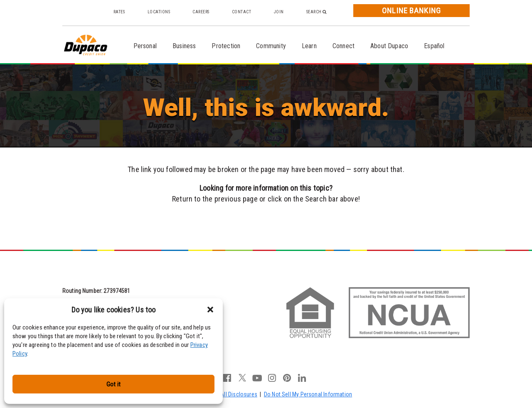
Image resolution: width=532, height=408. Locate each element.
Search (316, 12)
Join (279, 12)
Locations (159, 12)
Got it (113, 384)
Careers (201, 12)
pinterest (287, 378)
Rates (119, 12)
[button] (210, 310)
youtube (257, 378)
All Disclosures (239, 394)
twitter (242, 378)
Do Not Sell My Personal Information (308, 394)
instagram (272, 378)
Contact (242, 12)
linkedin (302, 378)
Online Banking (411, 11)
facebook (227, 378)
